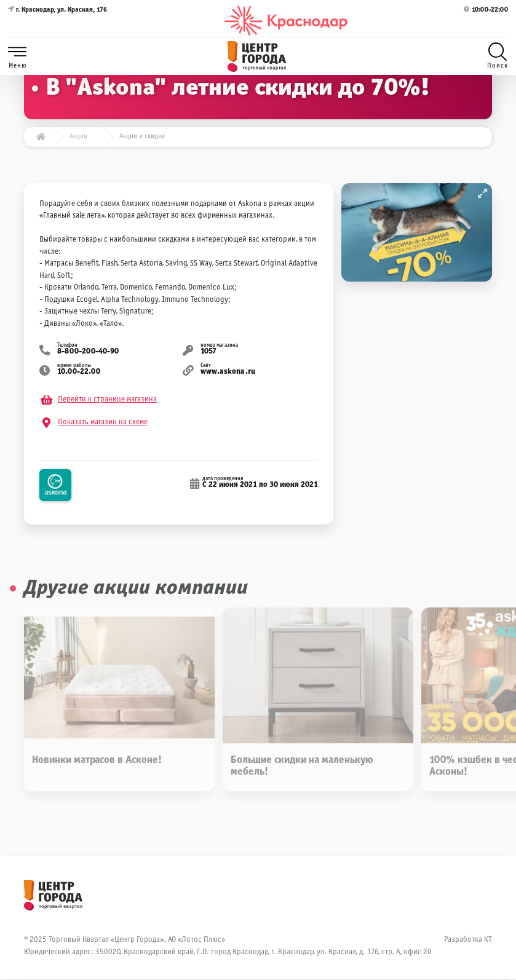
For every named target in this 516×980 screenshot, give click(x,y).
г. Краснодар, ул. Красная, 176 (58, 21)
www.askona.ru (228, 373)
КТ (488, 941)
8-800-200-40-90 (89, 352)
